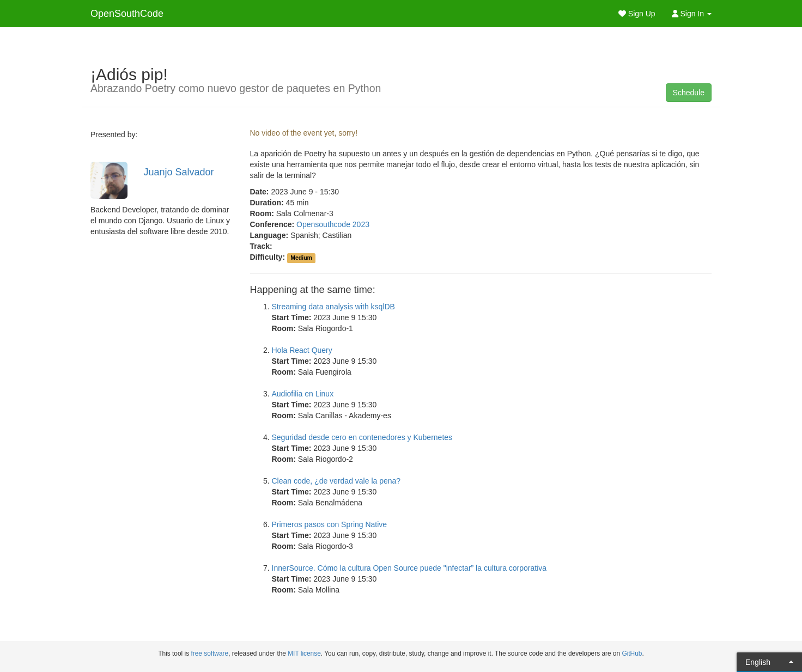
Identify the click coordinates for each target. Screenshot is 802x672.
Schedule (689, 93)
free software (209, 653)
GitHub (632, 653)
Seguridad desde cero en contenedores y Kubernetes (362, 437)
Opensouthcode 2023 (333, 224)
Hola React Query (302, 350)
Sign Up (637, 14)
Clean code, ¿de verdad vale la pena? (336, 481)
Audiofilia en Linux (303, 394)
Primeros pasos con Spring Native (330, 524)
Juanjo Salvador (179, 172)
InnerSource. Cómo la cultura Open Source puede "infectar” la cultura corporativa (409, 568)
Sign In (692, 14)
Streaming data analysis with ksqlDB (333, 307)
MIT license (304, 653)
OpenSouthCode (127, 14)
